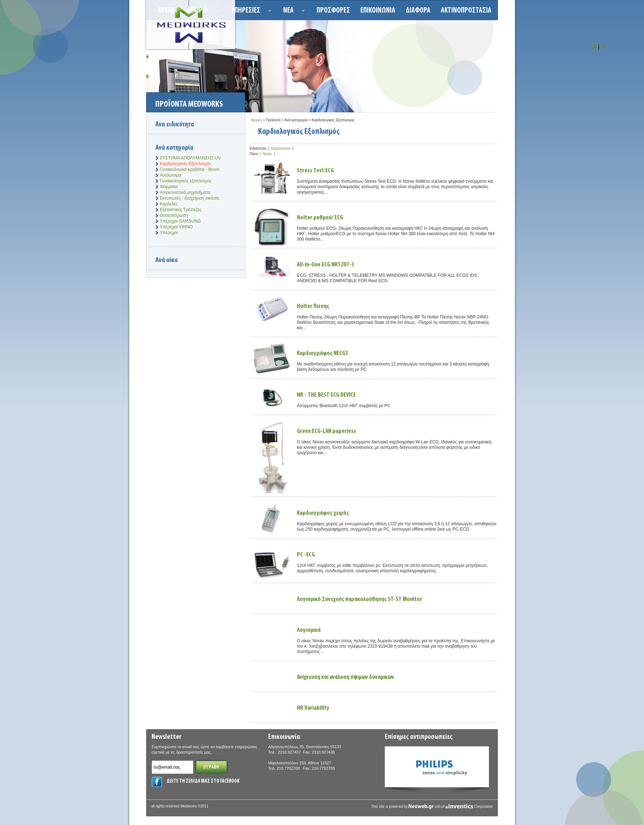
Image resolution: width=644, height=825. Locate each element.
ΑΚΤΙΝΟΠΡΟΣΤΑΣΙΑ (466, 11)
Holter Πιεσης (313, 306)
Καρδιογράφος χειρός (323, 513)
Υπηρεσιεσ (249, 12)
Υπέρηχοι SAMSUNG (180, 221)
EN (604, 47)
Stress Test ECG (315, 171)
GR (594, 47)
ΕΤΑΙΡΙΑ (201, 12)
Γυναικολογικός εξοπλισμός (186, 181)
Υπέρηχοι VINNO (176, 227)
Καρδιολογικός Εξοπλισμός (186, 164)
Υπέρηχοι (169, 233)
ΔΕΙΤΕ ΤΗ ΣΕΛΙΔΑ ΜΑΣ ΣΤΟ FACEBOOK (203, 781)
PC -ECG (306, 555)
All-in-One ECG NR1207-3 (326, 265)
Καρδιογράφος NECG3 (323, 353)
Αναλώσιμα (171, 175)
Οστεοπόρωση (174, 215)
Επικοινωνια (378, 11)
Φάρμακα (169, 187)
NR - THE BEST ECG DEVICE (326, 395)
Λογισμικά (309, 630)
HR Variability (313, 708)
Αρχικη (167, 11)
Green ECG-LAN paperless (326, 431)
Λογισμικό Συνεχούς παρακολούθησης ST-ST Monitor (360, 599)
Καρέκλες (169, 204)
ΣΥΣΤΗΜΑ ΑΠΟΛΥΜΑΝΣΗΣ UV (190, 158)
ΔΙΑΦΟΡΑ (418, 11)
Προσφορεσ (333, 11)
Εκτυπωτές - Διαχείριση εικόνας (190, 198)
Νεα (292, 12)
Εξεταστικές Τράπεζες (181, 210)
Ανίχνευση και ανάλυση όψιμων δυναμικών (346, 677)
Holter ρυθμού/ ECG (320, 218)
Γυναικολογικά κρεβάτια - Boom (190, 169)
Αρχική (256, 120)
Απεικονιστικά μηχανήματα (185, 192)
